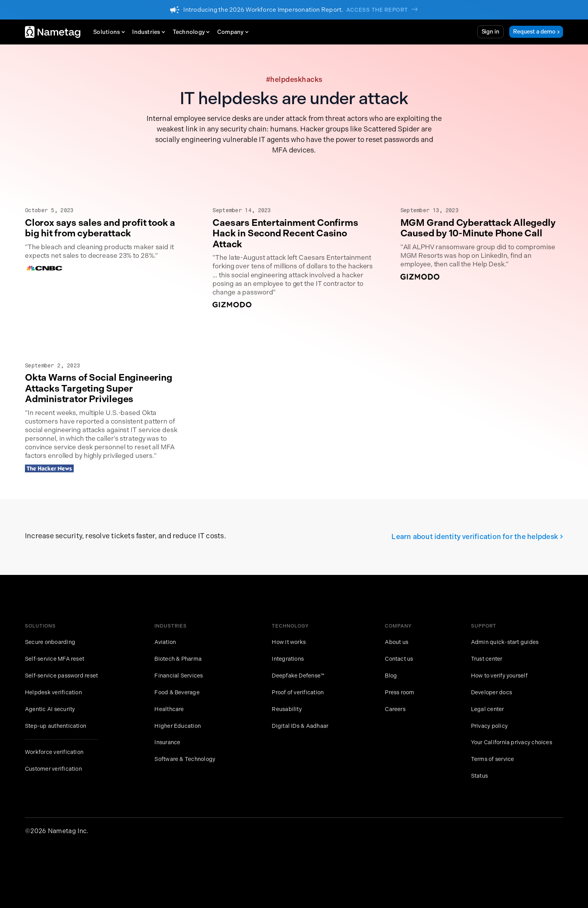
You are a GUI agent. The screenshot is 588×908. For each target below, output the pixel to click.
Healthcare (169, 709)
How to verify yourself (499, 676)
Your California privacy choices (512, 742)
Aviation (165, 642)
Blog (391, 676)
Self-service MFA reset (55, 659)
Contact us (399, 659)
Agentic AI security (50, 709)
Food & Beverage (177, 693)
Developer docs (491, 693)
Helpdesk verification (53, 693)
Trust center (487, 659)
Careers (395, 709)
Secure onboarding (50, 642)
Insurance (167, 742)
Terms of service (493, 759)
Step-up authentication (56, 726)
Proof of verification (298, 693)
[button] (111, 32)
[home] (53, 32)
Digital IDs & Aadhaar (300, 726)
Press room (399, 693)
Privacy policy (489, 726)
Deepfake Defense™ (298, 676)
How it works (289, 642)
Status (479, 776)
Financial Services (179, 676)
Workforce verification (54, 752)
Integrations (288, 659)
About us (397, 642)
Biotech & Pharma (178, 659)
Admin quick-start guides (505, 642)
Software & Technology (185, 759)
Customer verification (53, 769)
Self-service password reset (61, 676)
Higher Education (178, 726)
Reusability (287, 709)
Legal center (488, 709)
